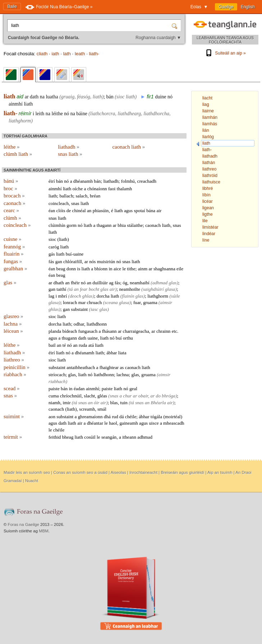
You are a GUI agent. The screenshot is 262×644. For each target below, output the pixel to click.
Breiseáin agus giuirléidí (182, 472)
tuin (124, 403)
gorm (72, 225)
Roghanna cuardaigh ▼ (158, 38)
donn (71, 269)
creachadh (147, 181)
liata (122, 353)
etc (174, 331)
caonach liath (128, 147)
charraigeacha (136, 331)
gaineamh (128, 423)
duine (160, 97)
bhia (122, 225)
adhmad (160, 283)
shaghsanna (164, 269)
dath (34, 97)
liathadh (69, 147)
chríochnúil (71, 396)
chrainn (164, 331)
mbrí (62, 296)
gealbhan (15, 269)
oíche (78, 189)
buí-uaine (75, 254)
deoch (75, 296)
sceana (111, 302)
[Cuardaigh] (175, 25)
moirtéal (173, 417)
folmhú (128, 181)
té (64, 345)
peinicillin (17, 367)
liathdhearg (129, 114)
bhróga (169, 396)
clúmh (12, 218)
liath (10, 96)
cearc (11, 210)
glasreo (13, 316)
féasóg (84, 97)
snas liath (70, 154)
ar (27, 97)
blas (114, 403)
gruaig (68, 97)
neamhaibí (140, 283)
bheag (68, 437)
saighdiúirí (153, 289)
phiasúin (101, 211)
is (79, 269)
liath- (94, 54)
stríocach (57, 375)
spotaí (139, 211)
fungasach (88, 331)
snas (75, 203)
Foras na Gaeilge (24, 524)
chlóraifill (73, 262)
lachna (13, 324)
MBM (44, 531)
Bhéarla (158, 403)
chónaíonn (97, 189)
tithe (131, 269)
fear (84, 289)
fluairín (13, 254)
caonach (14, 203)
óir (96, 403)
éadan (79, 389)
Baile (12, 6)
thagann (104, 225)
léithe (57, 114)
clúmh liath (18, 154)
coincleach (59, 203)
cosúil (90, 437)
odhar (79, 324)
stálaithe (135, 225)
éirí (52, 181)
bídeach (70, 331)
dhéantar (95, 423)
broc (10, 188)
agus (128, 211)
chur (127, 396)
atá (91, 345)
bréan (95, 196)
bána (151, 211)
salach (81, 196)
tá (71, 289)
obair (143, 396)
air (159, 211)
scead (12, 388)
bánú (11, 181)
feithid (55, 437)
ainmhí (16, 104)
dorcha (103, 296)
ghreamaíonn (90, 417)
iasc (94, 309)
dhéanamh (83, 181)
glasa (170, 289)
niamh (54, 403)
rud (115, 417)
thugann (70, 338)
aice (117, 269)
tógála (156, 417)
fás (51, 262)
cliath (42, 54)
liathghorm (20, 121)
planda (55, 331)
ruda (83, 345)
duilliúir (100, 283)
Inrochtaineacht (143, 472)
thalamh (124, 189)
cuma (54, 396)
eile (180, 269)
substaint (79, 309)
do (158, 396)
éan (52, 211)
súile (176, 296)
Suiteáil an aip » (225, 53)
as (122, 367)
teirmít (13, 437)
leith (40, 114)
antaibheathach (81, 367)
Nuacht (32, 481)
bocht (94, 289)
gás (52, 254)
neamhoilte (130, 289)
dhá (107, 417)
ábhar (112, 353)
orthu (128, 338)
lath (67, 54)
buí (119, 338)
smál (102, 409)
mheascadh (174, 423)
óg (125, 283)
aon (52, 417)
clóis (61, 211)
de (69, 211)
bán (110, 97)
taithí (61, 289)
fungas (13, 261)
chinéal (79, 211)
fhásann (109, 331)
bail (52, 345)
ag (111, 283)
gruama (150, 302)
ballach (66, 196)
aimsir (166, 302)
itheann (129, 437)
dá (121, 417)
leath (80, 54)
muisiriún (106, 262)
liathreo (14, 360)
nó (170, 97)
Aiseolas (118, 472)
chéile (131, 417)
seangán (109, 437)
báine (82, 114)
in (110, 269)
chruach (95, 302)
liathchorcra (103, 114)
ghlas (88, 296)
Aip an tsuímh (220, 472)
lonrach (70, 302)
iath (55, 54)
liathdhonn (97, 324)
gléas (102, 396)
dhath (59, 283)
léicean (13, 331)
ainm (143, 269)
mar (82, 302)
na (42, 97)
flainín (128, 296)
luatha (52, 97)
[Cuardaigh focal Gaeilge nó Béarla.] (90, 25)
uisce (154, 423)
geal (133, 389)
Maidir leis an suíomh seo (27, 472)
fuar (137, 302)
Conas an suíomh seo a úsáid (80, 472)
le (124, 269)
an (89, 211)
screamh (87, 409)
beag (61, 269)
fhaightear (109, 367)
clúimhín (57, 225)
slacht (90, 396)
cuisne (13, 239)
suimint (14, 416)
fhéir (75, 283)
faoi (112, 189)
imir (67, 403)
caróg (54, 247)
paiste (54, 389)
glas (10, 283)
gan (59, 262)
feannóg (14, 247)
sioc (121, 97)
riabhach (15, 374)
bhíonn (101, 269)
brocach (14, 196)
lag (51, 296)
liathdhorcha (156, 114)
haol (113, 423)
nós (92, 262)
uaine (93, 338)
